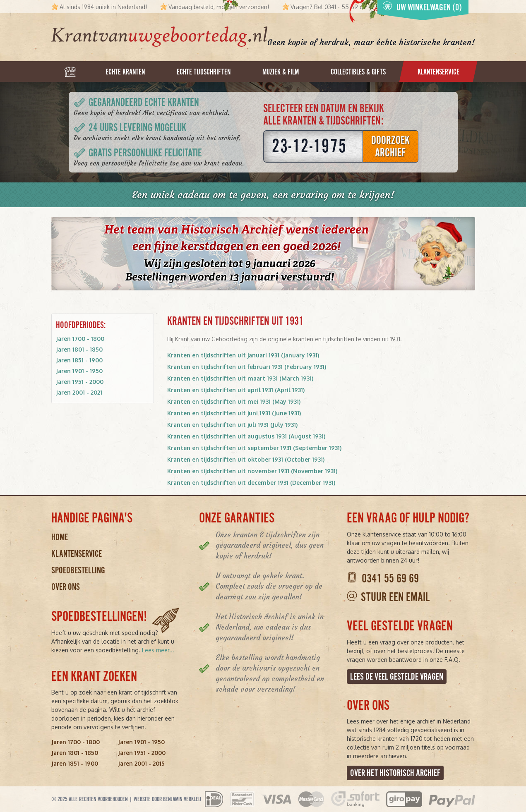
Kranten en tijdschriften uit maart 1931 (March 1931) (240, 378)
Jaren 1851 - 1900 (79, 360)
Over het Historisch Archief (395, 773)
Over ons (66, 587)
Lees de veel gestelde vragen (397, 677)
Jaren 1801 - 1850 (79, 349)
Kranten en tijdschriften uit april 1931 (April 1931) (236, 390)
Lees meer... (158, 650)
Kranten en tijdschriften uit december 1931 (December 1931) (251, 483)
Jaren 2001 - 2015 (141, 763)
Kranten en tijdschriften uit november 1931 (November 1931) (252, 471)
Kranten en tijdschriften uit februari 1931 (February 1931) (247, 367)
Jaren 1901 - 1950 (79, 371)
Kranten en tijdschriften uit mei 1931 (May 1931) (234, 401)
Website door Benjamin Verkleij (167, 799)
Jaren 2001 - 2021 (79, 392)
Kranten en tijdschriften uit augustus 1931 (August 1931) (246, 436)
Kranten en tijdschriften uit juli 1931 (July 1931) (232, 425)
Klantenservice (77, 554)
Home (60, 537)
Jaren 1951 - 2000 (80, 382)
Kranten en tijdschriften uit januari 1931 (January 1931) (243, 355)
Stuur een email (395, 597)
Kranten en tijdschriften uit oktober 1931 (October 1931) (246, 459)
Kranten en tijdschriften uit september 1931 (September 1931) (254, 448)
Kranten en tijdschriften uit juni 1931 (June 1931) (234, 413)
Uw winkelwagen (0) (422, 7)
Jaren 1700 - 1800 (80, 339)
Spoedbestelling (78, 570)
